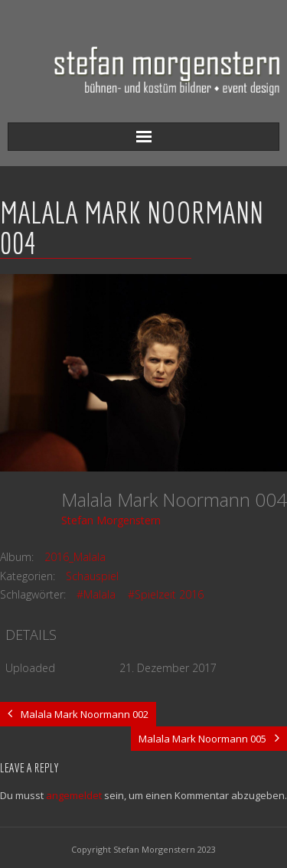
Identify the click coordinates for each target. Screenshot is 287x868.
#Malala (96, 594)
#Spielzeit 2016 (166, 594)
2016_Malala (75, 557)
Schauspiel (92, 576)
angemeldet (74, 795)
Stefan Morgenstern (111, 520)
